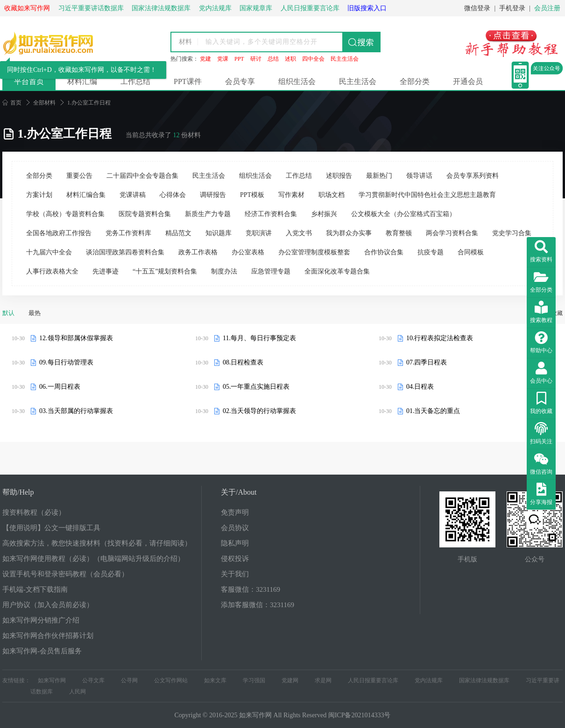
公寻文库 (93, 680)
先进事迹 (106, 271)
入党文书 (299, 233)
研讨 (256, 59)
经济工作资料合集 (271, 214)
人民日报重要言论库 (373, 680)
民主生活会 (345, 59)
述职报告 (339, 176)
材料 (185, 42)
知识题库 (219, 233)
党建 (205, 59)
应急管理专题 (271, 271)
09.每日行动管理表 (66, 362)
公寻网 (129, 680)
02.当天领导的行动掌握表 (260, 411)
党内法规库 (429, 680)
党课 (223, 59)
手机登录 (512, 8)
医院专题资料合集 (145, 214)
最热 (35, 313)
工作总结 (135, 81)
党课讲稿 (133, 195)
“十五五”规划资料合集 (165, 271)
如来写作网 (52, 680)
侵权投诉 (235, 559)
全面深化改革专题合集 (337, 271)
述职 (290, 59)
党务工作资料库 (128, 233)
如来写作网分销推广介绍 (41, 620)
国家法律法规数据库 (484, 680)
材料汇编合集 (86, 195)
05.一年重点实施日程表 (256, 387)
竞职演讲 (259, 233)
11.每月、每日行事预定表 (259, 338)
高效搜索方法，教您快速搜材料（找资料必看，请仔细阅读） (97, 543)
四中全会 (313, 59)
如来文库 (215, 680)
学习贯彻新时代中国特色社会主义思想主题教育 (427, 195)
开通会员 (468, 81)
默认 (8, 313)
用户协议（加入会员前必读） (48, 605)
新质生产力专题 (208, 214)
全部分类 (415, 81)
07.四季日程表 (427, 362)
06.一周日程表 (60, 387)
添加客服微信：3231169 (258, 605)
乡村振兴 (324, 214)
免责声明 (235, 512)
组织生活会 (297, 81)
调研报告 (213, 195)
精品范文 (178, 233)
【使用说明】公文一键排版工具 (51, 528)
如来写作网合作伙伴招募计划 (48, 636)
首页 (12, 103)
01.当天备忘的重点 (433, 411)
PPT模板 (252, 195)
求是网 (323, 680)
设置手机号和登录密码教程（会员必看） (65, 574)
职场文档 (332, 195)
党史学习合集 (512, 233)
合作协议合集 (384, 252)
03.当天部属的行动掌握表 (76, 411)
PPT (239, 59)
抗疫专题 (431, 252)
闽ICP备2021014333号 (360, 715)
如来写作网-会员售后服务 (42, 651)
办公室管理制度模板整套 (314, 252)
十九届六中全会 (49, 252)
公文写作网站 (171, 680)
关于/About (239, 492)
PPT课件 (188, 81)
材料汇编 (82, 81)
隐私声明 (235, 543)
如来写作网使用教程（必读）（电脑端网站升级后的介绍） (93, 559)
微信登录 (477, 8)
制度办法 (224, 271)
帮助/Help (18, 492)
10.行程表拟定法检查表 (440, 338)
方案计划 (39, 195)
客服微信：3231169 (251, 589)
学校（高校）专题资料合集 (65, 214)
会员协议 (235, 528)
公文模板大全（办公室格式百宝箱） (403, 214)
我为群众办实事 (349, 233)
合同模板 (471, 252)
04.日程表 (420, 387)
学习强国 (254, 680)
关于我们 (235, 574)
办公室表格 (248, 252)
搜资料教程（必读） (34, 512)
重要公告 (79, 176)
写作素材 (291, 195)
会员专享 (240, 81)
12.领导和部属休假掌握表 (76, 338)
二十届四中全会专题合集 (142, 176)
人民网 (78, 692)
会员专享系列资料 (473, 176)
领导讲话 (419, 176)
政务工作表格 (198, 252)
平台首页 (29, 81)
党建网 (290, 680)
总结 (273, 59)
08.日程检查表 (243, 362)
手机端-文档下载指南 (35, 589)
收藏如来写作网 (27, 8)
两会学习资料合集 (452, 233)
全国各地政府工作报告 (59, 233)
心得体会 (173, 195)
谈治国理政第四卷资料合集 (125, 252)
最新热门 (379, 176)
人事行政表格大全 (52, 271)
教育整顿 (399, 233)
